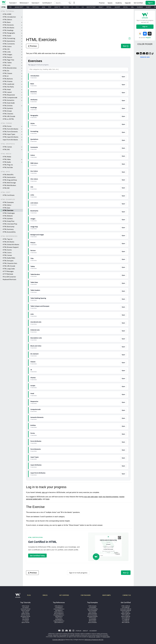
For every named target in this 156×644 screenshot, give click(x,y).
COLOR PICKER (145, 44)
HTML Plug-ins (8, 165)
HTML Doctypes (8, 261)
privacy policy (106, 637)
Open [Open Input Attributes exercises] (123, 466)
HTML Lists (7, 65)
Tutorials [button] (13, 3)
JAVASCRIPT (19, 7)
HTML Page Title (8, 60)
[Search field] (63, 3)
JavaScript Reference (59, 609)
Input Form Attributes (10, 140)
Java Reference (59, 619)
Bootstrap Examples (93, 616)
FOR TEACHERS (86, 595)
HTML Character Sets (10, 263)
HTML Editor (7, 205)
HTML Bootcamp (9, 227)
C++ (77, 7)
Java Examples (92, 619)
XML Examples (93, 621)
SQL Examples (93, 612)
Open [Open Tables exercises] (123, 267)
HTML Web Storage (9, 183)
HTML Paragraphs (9, 33)
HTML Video (7, 159)
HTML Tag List (8, 239)
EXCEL (126, 7)
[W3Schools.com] (18, 596)
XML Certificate (126, 622)
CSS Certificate (126, 607)
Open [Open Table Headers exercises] (123, 291)
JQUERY (117, 7)
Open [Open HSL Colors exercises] (123, 180)
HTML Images (7, 54)
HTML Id (6, 76)
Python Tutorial (25, 613)
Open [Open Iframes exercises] (123, 379)
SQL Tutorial (25, 612)
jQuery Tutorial (25, 622)
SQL (28, 7)
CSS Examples (93, 607)
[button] (70, 3)
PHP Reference (59, 616)
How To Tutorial (25, 610)
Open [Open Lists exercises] (123, 315)
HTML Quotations (9, 41)
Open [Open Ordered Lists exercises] (123, 331)
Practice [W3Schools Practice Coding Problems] (102, 3)
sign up (44, 492)
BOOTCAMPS (107, 595)
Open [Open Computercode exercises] (123, 410)
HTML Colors (7, 46)
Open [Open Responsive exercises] (123, 402)
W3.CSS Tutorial (25, 615)
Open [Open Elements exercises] (123, 93)
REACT (101, 7)
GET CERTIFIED (64, 595)
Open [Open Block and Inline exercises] (123, 347)
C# (83, 7)
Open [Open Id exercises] (123, 371)
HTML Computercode (10, 97)
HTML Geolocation (9, 177)
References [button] (24, 3)
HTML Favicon (7, 57)
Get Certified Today (37, 556)
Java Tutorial (25, 619)
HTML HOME (7, 14)
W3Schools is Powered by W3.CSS (94, 640)
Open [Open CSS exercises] (123, 188)
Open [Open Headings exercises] (123, 108)
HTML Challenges (9, 213)
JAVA (43, 7)
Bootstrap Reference (59, 615)
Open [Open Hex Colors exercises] (123, 172)
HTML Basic (7, 22)
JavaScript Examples (93, 609)
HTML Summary (8, 229)
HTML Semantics (8, 100)
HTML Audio (7, 162)
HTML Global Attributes (11, 244)
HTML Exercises (8, 210)
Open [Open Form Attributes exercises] (123, 442)
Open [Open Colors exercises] (123, 156)
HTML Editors (7, 20)
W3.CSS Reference (59, 613)
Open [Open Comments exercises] (123, 148)
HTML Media (7, 157)
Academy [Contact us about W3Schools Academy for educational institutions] (119, 3)
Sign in (33, 65)
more (47, 499)
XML (132, 7)
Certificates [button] (47, 3)
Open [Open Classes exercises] (123, 363)
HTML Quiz (6, 208)
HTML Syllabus (8, 218)
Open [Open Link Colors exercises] (123, 204)
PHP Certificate (126, 615)
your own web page (91, 497)
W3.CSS (66, 7)
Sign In (145, 27)
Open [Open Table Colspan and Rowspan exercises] (123, 307)
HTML (4, 7)
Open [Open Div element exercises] (123, 355)
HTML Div (6, 71)
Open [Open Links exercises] (123, 196)
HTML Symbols (8, 108)
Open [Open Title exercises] (123, 259)
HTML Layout (7, 92)
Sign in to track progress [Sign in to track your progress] (78, 573)
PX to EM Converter (9, 277)
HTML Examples (8, 202)
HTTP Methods (8, 274)
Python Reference (59, 612)
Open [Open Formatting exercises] (123, 132)
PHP (50, 7)
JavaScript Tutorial (25, 609)
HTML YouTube (8, 167)
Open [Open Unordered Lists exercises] (123, 323)
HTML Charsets (8, 114)
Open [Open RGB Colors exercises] (123, 164)
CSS (10, 7)
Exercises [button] (35, 3)
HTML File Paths (8, 87)
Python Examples (92, 613)
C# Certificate (126, 621)
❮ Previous (32, 46)
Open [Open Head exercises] (123, 394)
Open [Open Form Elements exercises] (123, 450)
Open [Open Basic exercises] (123, 85)
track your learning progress (108, 497)
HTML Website (8, 216)
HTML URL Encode (9, 116)
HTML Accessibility (9, 232)
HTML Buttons (8, 79)
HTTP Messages (8, 271)
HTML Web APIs (8, 175)
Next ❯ (126, 46)
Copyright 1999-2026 (58, 640)
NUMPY (149, 7)
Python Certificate (126, 613)
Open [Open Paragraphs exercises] (123, 116)
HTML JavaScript (8, 84)
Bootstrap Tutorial (25, 616)
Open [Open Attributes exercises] (123, 101)
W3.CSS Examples (92, 615)
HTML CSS (6, 49)
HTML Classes (7, 73)
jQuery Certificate (126, 616)
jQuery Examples (92, 622)
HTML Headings (8, 30)
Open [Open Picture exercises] (123, 243)
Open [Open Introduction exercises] (123, 77)
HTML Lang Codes (9, 269)
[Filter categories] (78, 69)
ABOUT (85, 631)
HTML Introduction (9, 17)
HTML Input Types (9, 134)
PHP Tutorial (25, 618)
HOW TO (57, 7)
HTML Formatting (9, 38)
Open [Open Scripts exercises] (123, 386)
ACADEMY (93, 631)
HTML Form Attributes (10, 129)
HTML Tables (7, 63)
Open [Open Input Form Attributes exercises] (123, 474)
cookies (98, 637)
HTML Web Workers (9, 185)
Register (148, 38)
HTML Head (7, 89)
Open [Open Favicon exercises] (123, 251)
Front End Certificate (126, 610)
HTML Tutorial (25, 606)
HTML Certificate (9, 195)
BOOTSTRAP (91, 7)
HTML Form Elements (10, 132)
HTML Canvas (7, 147)
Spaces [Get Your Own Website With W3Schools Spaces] (110, 3)
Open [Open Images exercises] (123, 220)
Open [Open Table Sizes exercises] (123, 283)
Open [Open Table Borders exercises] (123, 275)
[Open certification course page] (108, 547)
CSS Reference (59, 607)
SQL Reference (59, 610)
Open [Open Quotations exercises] (123, 140)
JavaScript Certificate (126, 609)
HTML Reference (59, 606)
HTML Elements (8, 25)
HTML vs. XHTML (8, 119)
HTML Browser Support (11, 247)
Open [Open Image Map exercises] (123, 228)
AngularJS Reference (59, 621)
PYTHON (36, 7)
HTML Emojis (7, 111)
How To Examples (93, 610)
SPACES (45, 595)
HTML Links (7, 52)
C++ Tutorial (25, 621)
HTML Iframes (8, 81)
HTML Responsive (9, 95)
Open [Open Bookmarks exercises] (123, 212)
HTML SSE (6, 188)
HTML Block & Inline (10, 68)
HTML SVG (6, 149)
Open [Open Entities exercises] (123, 426)
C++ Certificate (126, 619)
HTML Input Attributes (10, 137)
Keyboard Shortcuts (9, 279)
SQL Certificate (126, 612)
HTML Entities (8, 106)
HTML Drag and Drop (10, 180)
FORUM (78, 631)
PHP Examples (92, 618)
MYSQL (109, 7)
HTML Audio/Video (9, 258)
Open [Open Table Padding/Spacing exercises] (123, 299)
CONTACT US (127, 595)
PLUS (29, 595)
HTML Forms (7, 126)
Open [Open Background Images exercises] (123, 236)
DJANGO (140, 7)
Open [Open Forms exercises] (123, 434)
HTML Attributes (8, 28)
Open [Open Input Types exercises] (123, 458)
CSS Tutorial (25, 607)
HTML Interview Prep (10, 224)
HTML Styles (7, 36)
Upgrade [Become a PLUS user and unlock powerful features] (128, 3)
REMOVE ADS (145, 57)
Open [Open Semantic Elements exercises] (123, 418)
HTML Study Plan (9, 221)
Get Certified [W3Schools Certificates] (138, 3)
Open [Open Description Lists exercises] (123, 339)
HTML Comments (9, 44)
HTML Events (7, 250)
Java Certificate (126, 618)
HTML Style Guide (9, 103)
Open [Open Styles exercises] (123, 124)
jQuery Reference (59, 622)
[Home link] (4, 3)
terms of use (92, 637)
